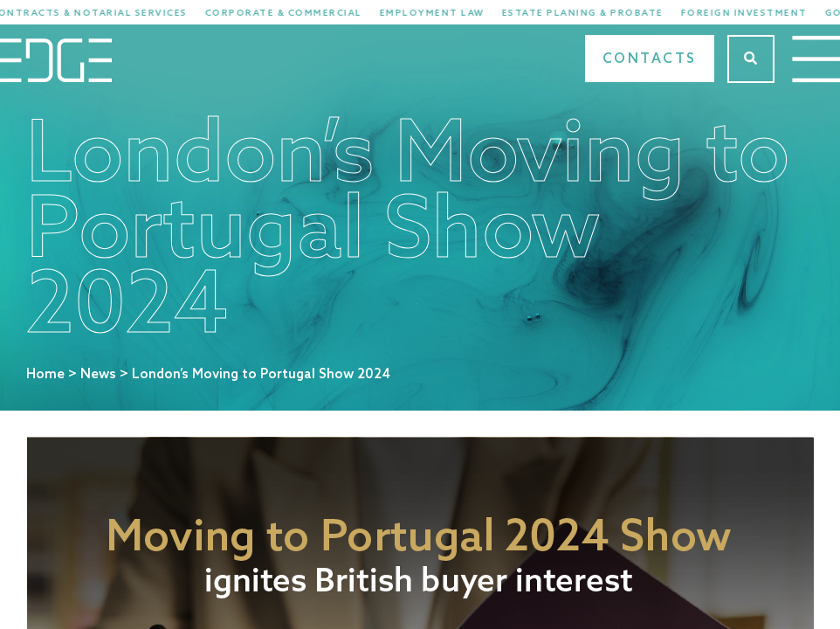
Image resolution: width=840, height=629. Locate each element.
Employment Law (442, 13)
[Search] (751, 59)
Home (45, 375)
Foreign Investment (754, 13)
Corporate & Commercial (293, 13)
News (98, 375)
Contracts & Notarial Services (100, 13)
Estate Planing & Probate (592, 13)
